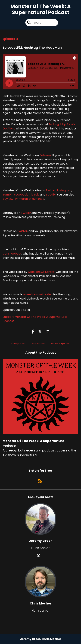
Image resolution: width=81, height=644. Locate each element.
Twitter (51, 190)
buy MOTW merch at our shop (24, 199)
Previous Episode (60, 344)
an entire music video (38, 294)
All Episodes (38, 344)
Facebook (21, 195)
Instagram (64, 190)
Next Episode (18, 344)
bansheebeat (12, 254)
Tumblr (8, 195)
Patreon (45, 155)
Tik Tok (34, 195)
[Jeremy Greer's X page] (40, 556)
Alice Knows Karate (41, 272)
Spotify (51, 195)
